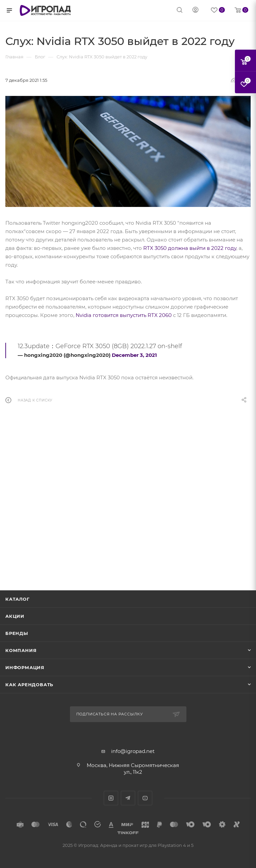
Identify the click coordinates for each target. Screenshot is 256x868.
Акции (15, 616)
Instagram (111, 798)
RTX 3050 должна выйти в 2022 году (190, 248)
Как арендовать (29, 685)
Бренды (17, 633)
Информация (25, 667)
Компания (21, 650)
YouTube (145, 798)
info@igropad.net (133, 751)
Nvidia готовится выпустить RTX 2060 (124, 315)
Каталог (18, 599)
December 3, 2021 (134, 355)
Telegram (128, 798)
